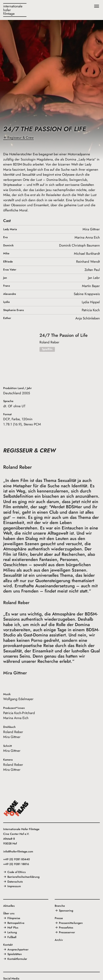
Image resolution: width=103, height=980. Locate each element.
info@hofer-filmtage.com (18, 851)
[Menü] (97, 6)
